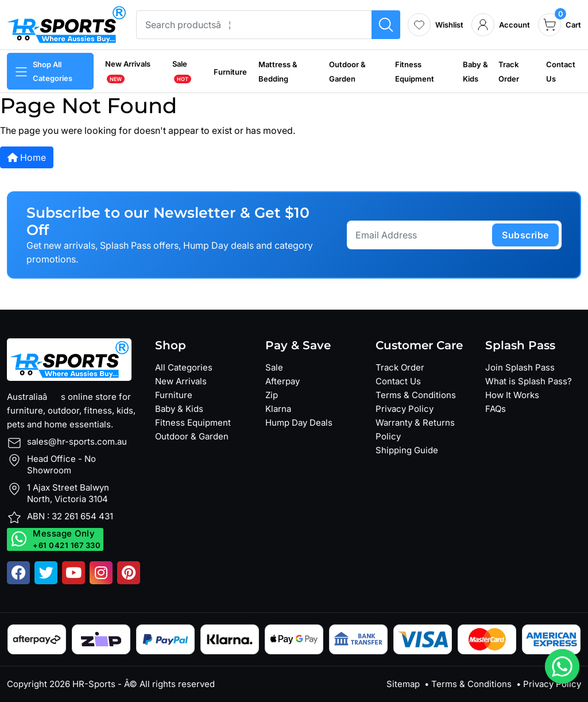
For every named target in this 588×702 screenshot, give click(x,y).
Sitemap (403, 684)
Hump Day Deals (299, 423)
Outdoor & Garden (192, 436)
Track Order (400, 367)
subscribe (525, 235)
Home (27, 157)
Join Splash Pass (520, 367)
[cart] (560, 25)
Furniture (230, 72)
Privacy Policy (405, 409)
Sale (274, 367)
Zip (272, 395)
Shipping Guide (407, 450)
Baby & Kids (179, 409)
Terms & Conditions (416, 395)
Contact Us (398, 381)
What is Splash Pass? (529, 381)
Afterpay (283, 381)
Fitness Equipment (193, 423)
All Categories (184, 367)
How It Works (512, 395)
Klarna (278, 409)
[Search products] (386, 25)
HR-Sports (94, 684)
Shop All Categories (43, 71)
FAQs (496, 409)
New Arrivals (181, 381)
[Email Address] (421, 235)
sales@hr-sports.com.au (77, 441)
